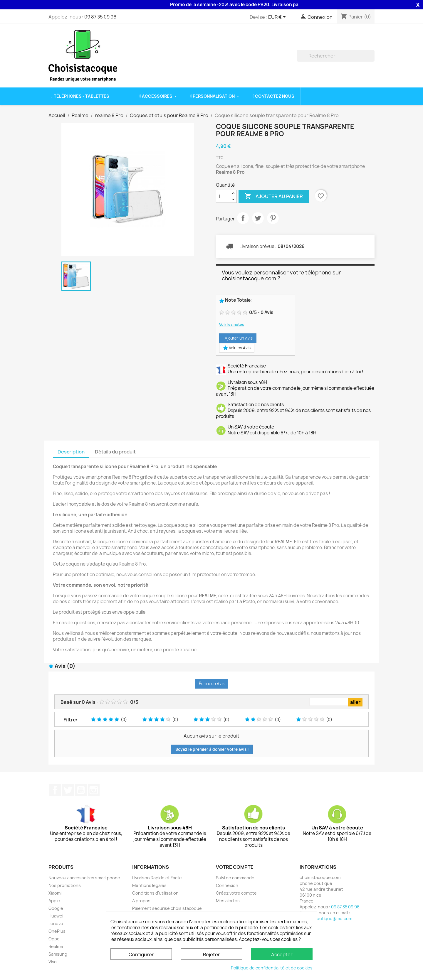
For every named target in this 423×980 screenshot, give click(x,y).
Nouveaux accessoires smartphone (84, 878)
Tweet (258, 218)
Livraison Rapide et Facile (157, 878)
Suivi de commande (235, 878)
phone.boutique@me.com (326, 919)
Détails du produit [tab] (115, 452)
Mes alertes (228, 901)
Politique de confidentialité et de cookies (272, 968)
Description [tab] (71, 452)
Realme (56, 946)
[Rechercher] (336, 56)
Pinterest (273, 218)
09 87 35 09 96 (100, 17)
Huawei (56, 916)
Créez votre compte (236, 893)
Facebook (55, 790)
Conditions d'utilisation (155, 893)
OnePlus (57, 931)
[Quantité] (223, 196)
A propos (141, 901)
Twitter (68, 790)
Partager (243, 218)
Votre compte (235, 867)
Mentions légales (149, 885)
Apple (54, 901)
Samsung (58, 954)
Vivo (53, 962)
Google (56, 908)
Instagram (94, 790)
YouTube (81, 790)
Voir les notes (232, 324)
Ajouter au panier (274, 196)
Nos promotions (65, 885)
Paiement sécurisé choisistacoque (167, 908)
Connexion (227, 885)
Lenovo (56, 924)
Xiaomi (55, 893)
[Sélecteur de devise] (278, 17)
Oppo (54, 939)
